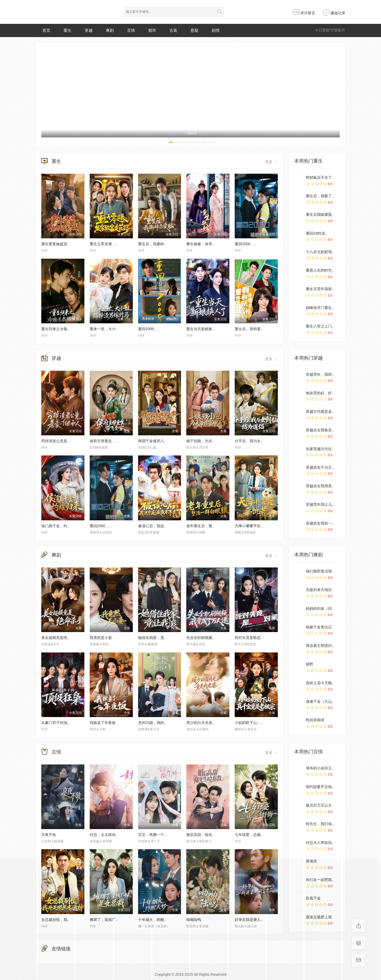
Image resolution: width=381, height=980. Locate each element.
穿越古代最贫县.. (320, 411)
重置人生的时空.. (320, 270)
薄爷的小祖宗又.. (320, 768)
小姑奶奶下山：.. (249, 723)
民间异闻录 (315, 720)
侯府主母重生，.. (104, 441)
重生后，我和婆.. (249, 329)
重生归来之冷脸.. (55, 329)
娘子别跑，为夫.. (200, 441)
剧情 (216, 30)
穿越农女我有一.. (320, 523)
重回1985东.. (317, 233)
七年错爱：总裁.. (249, 835)
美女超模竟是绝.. (55, 638)
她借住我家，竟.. (152, 638)
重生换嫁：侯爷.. (200, 244)
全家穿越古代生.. (320, 449)
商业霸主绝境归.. (320, 646)
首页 (46, 30)
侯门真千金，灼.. (55, 526)
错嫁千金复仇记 (319, 627)
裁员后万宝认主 (319, 805)
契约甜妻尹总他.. (320, 787)
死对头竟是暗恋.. (249, 638)
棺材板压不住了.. (320, 177)
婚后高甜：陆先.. (200, 835)
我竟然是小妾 (101, 638)
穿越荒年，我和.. (320, 374)
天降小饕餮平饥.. (249, 526)
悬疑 (194, 30)
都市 (152, 30)
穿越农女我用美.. (320, 486)
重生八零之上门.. (320, 326)
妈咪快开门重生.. (320, 308)
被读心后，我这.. (152, 526)
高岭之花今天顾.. (320, 683)
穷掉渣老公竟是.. (55, 441)
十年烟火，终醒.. (152, 920)
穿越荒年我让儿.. (320, 504)
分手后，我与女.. (249, 441)
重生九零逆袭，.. (104, 244)
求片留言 (304, 13)
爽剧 (110, 30)
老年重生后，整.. (200, 526)
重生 (67, 30)
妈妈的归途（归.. (320, 608)
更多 (271, 162)
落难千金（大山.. (320, 701)
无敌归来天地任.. (320, 590)
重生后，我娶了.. (320, 196)
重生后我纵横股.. (320, 214)
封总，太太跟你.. (104, 835)
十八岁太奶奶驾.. (320, 252)
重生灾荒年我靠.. (320, 289)
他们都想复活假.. (320, 571)
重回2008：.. (149, 329)
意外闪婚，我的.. (152, 723)
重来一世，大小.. (104, 329)
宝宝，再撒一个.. (152, 835)
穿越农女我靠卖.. (320, 430)
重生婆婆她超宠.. (55, 244)
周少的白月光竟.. (200, 723)
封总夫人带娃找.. (320, 843)
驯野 (310, 664)
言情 (131, 30)
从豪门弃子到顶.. (55, 723)
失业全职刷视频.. (200, 638)
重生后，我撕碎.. (152, 244)
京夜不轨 (49, 835)
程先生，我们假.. (320, 824)
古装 (173, 30)
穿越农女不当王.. (320, 467)
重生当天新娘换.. (200, 329)
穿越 (89, 30)
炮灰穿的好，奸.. (320, 393)
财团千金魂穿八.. (152, 441)
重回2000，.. (245, 244)
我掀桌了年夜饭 (103, 723)
